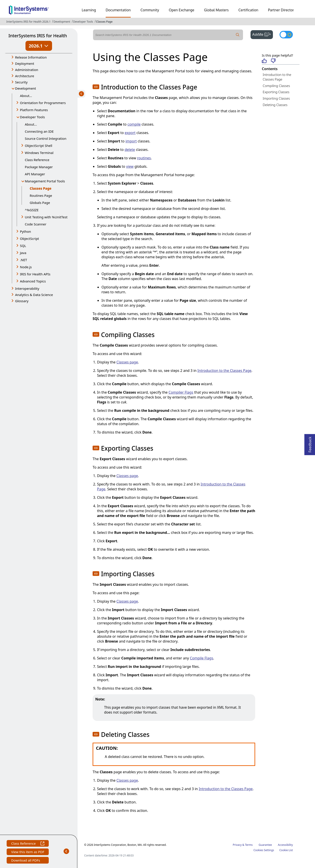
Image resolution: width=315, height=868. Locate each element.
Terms (249, 845)
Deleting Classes (275, 105)
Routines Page (41, 195)
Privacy (237, 845)
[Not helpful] (273, 61)
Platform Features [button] (34, 110)
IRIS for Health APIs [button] (35, 274)
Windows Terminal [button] (39, 153)
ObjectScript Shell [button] (39, 146)
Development (62, 22)
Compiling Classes (276, 86)
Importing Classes (276, 98)
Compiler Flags (181, 392)
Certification (248, 10)
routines (144, 158)
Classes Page (104, 22)
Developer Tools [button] (32, 117)
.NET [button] (23, 260)
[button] (96, 87)
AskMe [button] (263, 34)
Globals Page (40, 203)
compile (134, 124)
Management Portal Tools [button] (45, 181)
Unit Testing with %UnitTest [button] (46, 217)
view (130, 166)
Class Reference (37, 160)
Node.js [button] (26, 267)
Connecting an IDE (39, 131)
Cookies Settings (264, 850)
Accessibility (285, 845)
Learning (89, 10)
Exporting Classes (276, 92)
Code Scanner (36, 224)
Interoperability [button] (27, 288)
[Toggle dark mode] (286, 35)
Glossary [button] (22, 301)
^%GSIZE (32, 210)
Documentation (118, 10)
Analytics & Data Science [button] (34, 295)
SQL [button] (23, 246)
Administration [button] (27, 70)
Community (150, 10)
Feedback (310, 443)
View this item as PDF (28, 852)
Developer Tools (83, 22)
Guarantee (265, 845)
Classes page (127, 362)
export (130, 133)
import (131, 141)
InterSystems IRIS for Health (38, 36)
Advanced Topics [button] (33, 281)
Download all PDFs (26, 861)
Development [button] (26, 88)
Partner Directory (282, 10)
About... (26, 96)
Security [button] (21, 82)
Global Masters (216, 10)
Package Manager (39, 167)
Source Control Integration (46, 138)
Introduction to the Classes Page (224, 371)
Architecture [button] (25, 76)
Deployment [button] (25, 63)
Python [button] (25, 231)
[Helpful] (264, 61)
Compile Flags (201, 658)
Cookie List (286, 850)
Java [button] (23, 253)
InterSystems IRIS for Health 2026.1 (28, 22)
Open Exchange (182, 10)
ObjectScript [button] (29, 239)
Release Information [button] (31, 57)
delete (130, 150)
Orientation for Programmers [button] (43, 103)
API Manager (35, 174)
